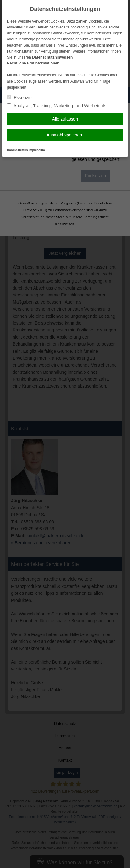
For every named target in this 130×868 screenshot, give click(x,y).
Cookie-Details (17, 150)
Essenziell (20, 98)
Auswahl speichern (65, 135)
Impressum (37, 150)
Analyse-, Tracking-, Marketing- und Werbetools (57, 106)
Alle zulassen (65, 119)
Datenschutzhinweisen (52, 57)
